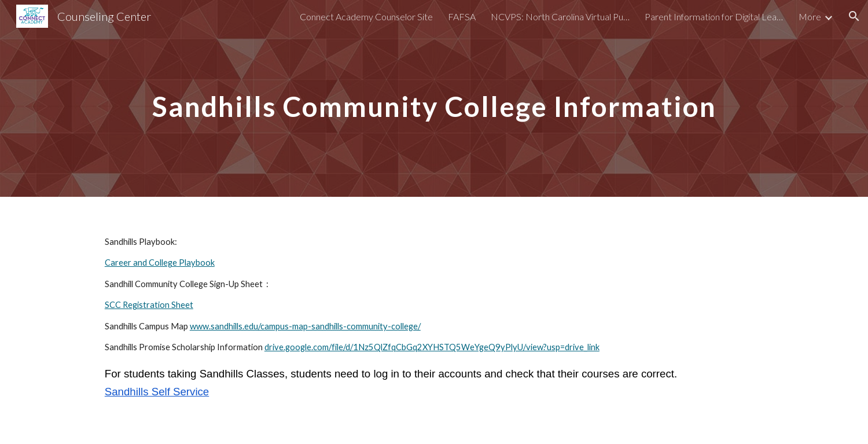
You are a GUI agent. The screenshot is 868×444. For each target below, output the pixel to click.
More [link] (810, 16)
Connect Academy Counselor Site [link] (366, 16)
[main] (434, 98)
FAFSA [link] (462, 16)
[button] (854, 16)
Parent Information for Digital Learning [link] (714, 16)
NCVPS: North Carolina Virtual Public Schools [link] (560, 16)
